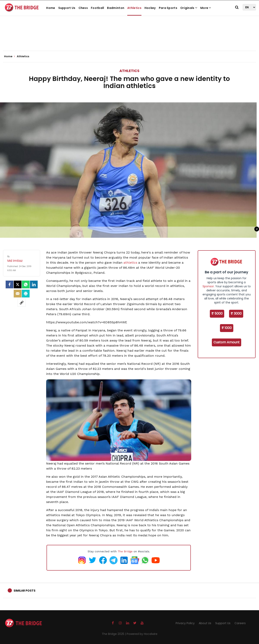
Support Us (67, 8)
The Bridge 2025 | (114, 634)
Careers (240, 623)
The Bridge (125, 551)
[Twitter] (18, 284)
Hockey (150, 8)
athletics (130, 263)
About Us (205, 623)
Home (51, 8)
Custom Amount (227, 342)
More (206, 8)
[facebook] (10, 284)
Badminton (116, 8)
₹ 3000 (236, 314)
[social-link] (22, 303)
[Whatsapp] (26, 284)
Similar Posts (24, 591)
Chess (83, 8)
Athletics (134, 8)
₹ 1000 (227, 328)
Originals (189, 8)
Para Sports (168, 8)
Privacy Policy (185, 623)
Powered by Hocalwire (142, 634)
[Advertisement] (129, 38)
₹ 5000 (217, 314)
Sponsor (208, 286)
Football (97, 8)
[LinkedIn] (34, 284)
